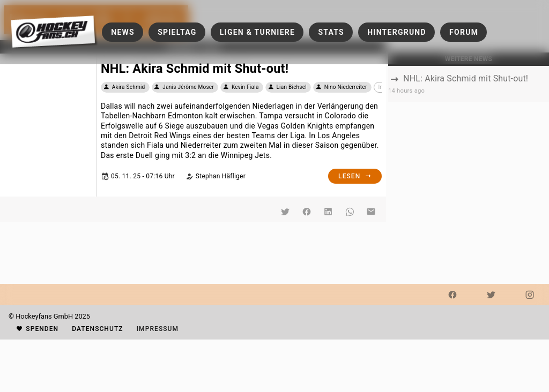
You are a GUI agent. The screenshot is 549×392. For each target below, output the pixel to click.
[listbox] (469, 84)
